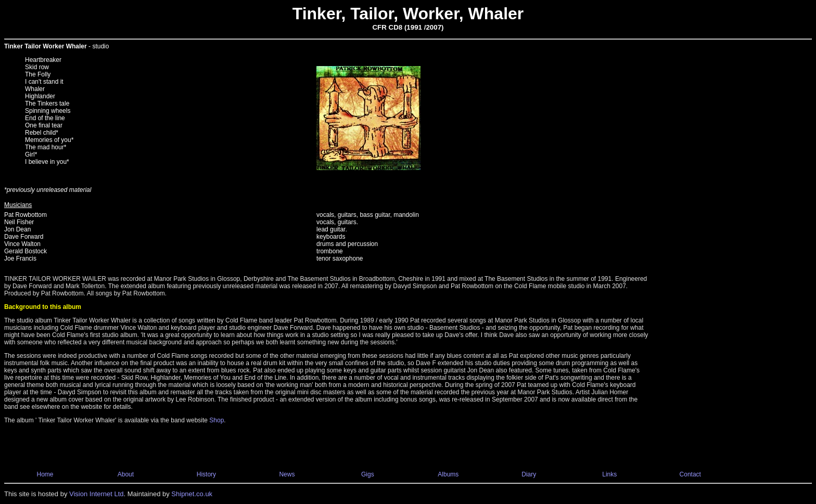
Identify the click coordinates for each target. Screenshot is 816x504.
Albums (448, 474)
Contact (690, 474)
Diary (529, 474)
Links (609, 474)
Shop (216, 420)
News (287, 474)
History (206, 474)
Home (45, 474)
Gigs (368, 474)
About (126, 474)
